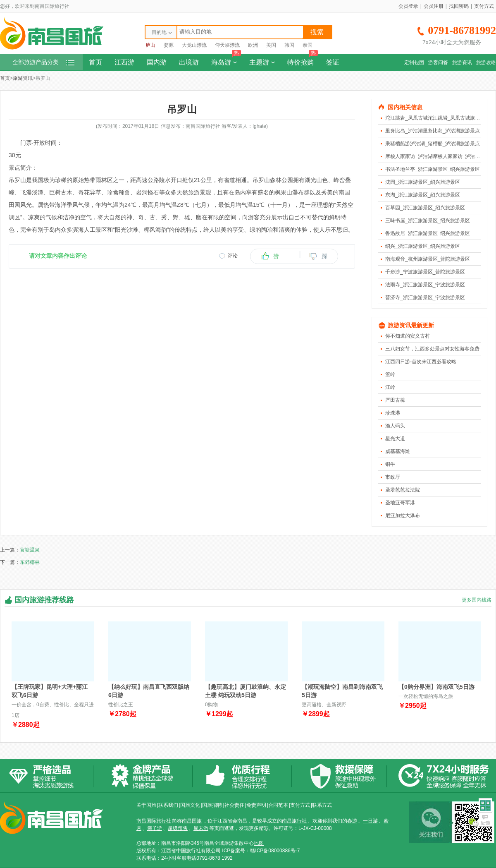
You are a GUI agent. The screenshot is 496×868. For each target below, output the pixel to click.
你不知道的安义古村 (408, 336)
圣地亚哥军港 (400, 503)
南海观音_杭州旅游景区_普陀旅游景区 (428, 259)
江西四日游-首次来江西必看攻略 (421, 362)
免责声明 (256, 805)
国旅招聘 (212, 805)
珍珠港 (393, 413)
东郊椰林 (30, 562)
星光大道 (395, 439)
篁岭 (390, 374)
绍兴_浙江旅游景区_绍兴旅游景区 (423, 246)
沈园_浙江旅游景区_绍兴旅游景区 (423, 182)
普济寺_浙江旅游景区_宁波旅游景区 (425, 297)
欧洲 (253, 45)
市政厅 (393, 477)
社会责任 (234, 805)
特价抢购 (303, 60)
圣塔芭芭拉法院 (403, 490)
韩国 (289, 45)
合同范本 (278, 805)
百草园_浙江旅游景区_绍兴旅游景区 (425, 208)
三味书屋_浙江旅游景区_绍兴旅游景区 (428, 221)
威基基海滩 (398, 451)
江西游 (124, 62)
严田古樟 (395, 400)
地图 (259, 843)
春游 (352, 821)
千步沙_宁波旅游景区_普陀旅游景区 (425, 272)
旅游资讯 (462, 62)
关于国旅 (146, 805)
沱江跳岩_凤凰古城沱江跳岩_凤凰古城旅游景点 (438, 118)
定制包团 (414, 62)
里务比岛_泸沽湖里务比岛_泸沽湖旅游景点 (433, 131)
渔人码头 (395, 426)
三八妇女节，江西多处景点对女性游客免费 (432, 349)
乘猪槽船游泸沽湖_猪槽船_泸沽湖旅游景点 (433, 144)
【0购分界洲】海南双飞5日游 (436, 687)
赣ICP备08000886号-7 (275, 851)
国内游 (157, 62)
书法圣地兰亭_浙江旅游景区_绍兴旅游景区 (433, 169)
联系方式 (322, 805)
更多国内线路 (477, 600)
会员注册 (434, 6)
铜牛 (390, 464)
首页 (95, 62)
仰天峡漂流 (227, 45)
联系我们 (168, 805)
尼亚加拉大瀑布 (403, 516)
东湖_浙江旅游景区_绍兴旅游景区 (423, 195)
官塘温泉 (30, 550)
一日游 (370, 821)
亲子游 (155, 828)
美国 (271, 45)
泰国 (308, 45)
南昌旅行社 (294, 821)
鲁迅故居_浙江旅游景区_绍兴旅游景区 (428, 233)
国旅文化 (190, 805)
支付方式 (484, 6)
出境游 (189, 62)
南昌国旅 (192, 821)
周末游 (201, 828)
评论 (233, 256)
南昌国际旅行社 (154, 821)
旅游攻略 (486, 62)
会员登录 (408, 6)
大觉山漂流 (194, 45)
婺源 (169, 45)
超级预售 (178, 828)
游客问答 (438, 62)
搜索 (317, 32)
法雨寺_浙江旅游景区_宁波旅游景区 (425, 285)
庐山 (150, 45)
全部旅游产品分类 (43, 62)
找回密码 (459, 6)
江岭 (390, 387)
